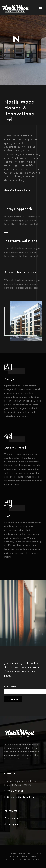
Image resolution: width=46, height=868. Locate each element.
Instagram (11, 824)
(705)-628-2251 (15, 791)
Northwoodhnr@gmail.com (21, 797)
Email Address (11, 686)
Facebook (11, 818)
